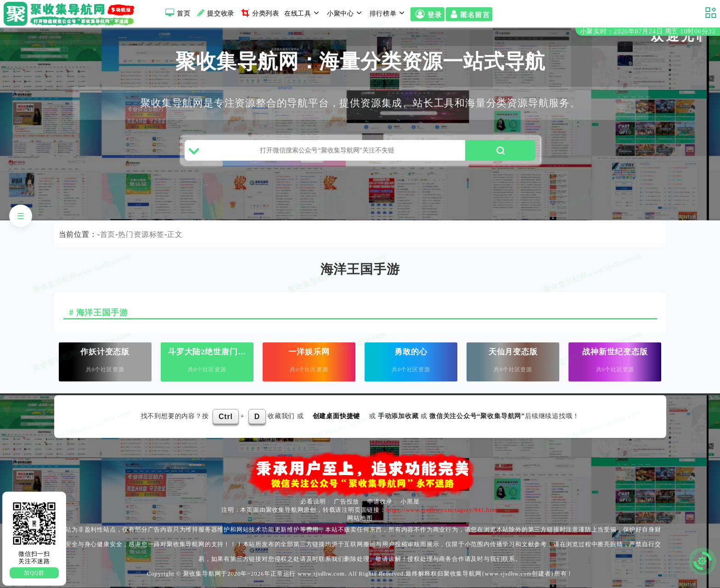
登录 (427, 15)
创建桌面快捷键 (337, 416)
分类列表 (259, 13)
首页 (177, 13)
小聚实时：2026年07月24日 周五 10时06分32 (648, 31)
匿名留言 (469, 15)
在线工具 (303, 13)
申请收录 (380, 501)
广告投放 (346, 501)
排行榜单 (388, 13)
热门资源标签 (141, 234)
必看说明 (313, 501)
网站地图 (360, 518)
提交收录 (215, 13)
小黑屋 (410, 501)
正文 (175, 234)
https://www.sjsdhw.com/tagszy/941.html (442, 510)
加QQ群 (34, 573)
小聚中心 (346, 13)
